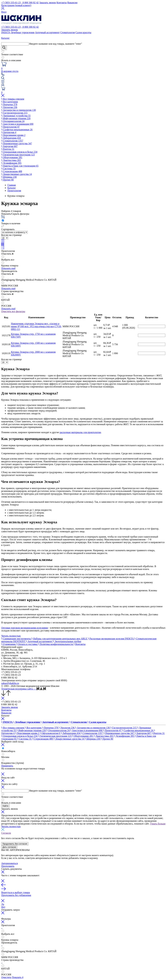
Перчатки (9, 104)
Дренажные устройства (16, 116)
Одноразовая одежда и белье (19, 152)
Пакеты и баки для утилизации (20, 166)
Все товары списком (13, 99)
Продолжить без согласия (15, 844)
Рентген (8, 149)
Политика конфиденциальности (56, 644)
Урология (9, 107)
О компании (9, 644)
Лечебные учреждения (22, 32)
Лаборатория (11, 138)
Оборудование (12, 157)
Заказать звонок (48, 3)
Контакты (62, 3)
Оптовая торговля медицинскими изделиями (25, 628)
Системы (8, 169)
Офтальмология (50, 733)
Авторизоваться (10, 863)
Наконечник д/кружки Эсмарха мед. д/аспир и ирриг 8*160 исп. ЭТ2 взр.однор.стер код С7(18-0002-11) (36, 326)
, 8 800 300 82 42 (30, 3)
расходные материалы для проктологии (80, 432)
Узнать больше (158, 824)
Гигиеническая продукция (18, 155)
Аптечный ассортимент (47, 32)
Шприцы (9, 177)
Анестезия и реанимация (17, 124)
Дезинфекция (11, 163)
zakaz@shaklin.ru (10, 683)
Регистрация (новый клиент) (16, 5)
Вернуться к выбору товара (16, 892)
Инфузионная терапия (16, 118)
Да (3, 904)
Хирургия (9, 146)
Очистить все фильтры (13, 311)
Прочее (7, 180)
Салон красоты (83, 32)
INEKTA (6, 32)
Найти (5, 806)
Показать (18, 977)
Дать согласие (9, 847)
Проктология (10, 127)
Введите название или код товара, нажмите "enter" (56, 44)
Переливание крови (13, 135)
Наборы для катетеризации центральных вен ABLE (60, 639)
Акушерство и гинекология (19, 110)
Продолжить (8, 866)
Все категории (10, 102)
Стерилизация (12, 171)
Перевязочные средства (17, 143)
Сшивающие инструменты (16, 639)
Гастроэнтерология (14, 113)
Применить (7, 766)
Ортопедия (9, 132)
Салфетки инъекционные (17, 130)
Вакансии (72, 3)
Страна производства (12, 291)
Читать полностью (11, 636)
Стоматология (68, 32)
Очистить (7, 254)
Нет (3, 907)
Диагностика (11, 160)
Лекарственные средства (17, 174)
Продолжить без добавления (16, 895)
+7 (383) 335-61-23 (11, 3)
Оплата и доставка (27, 644)
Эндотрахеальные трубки (67, 641)
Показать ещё (8, 268)
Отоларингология (13, 121)
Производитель (9, 271)
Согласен (6, 833)
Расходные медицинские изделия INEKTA (111, 639)
